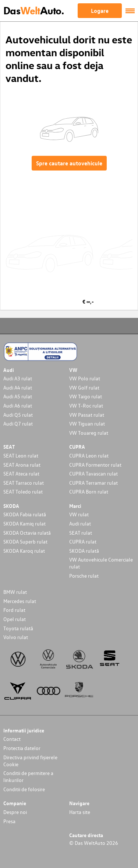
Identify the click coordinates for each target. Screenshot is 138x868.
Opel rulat (15, 619)
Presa (9, 821)
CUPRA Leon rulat (89, 455)
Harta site (80, 812)
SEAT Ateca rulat (21, 474)
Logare (100, 11)
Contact (12, 739)
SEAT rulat (81, 533)
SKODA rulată (84, 551)
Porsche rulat (84, 576)
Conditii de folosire (24, 789)
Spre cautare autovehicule (69, 163)
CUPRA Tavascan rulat (93, 474)
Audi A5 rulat (18, 396)
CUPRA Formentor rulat (95, 465)
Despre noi (15, 812)
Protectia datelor (22, 748)
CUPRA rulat (83, 541)
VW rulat (79, 514)
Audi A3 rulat (18, 378)
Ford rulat (14, 610)
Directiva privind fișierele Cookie (30, 761)
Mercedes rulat (20, 601)
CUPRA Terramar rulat (93, 483)
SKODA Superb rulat (25, 541)
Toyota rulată (18, 628)
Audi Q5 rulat (18, 415)
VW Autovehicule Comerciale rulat (101, 563)
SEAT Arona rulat (22, 465)
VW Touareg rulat (89, 433)
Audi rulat (80, 523)
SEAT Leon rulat (21, 455)
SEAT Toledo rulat (23, 492)
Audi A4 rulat (18, 388)
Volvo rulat (16, 637)
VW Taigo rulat (86, 396)
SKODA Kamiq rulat (24, 523)
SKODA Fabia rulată (25, 514)
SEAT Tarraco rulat (24, 483)
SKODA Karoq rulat (24, 551)
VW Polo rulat (85, 378)
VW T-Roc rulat (86, 406)
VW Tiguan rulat (87, 424)
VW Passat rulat (87, 415)
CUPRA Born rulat (89, 492)
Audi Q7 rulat (18, 424)
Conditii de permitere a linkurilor (28, 776)
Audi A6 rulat (18, 406)
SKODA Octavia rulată (27, 533)
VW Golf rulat (84, 388)
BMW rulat (15, 592)
